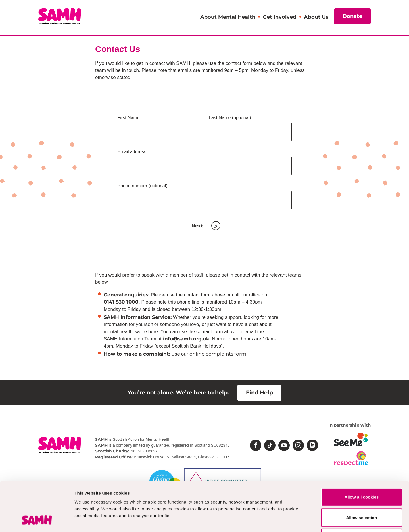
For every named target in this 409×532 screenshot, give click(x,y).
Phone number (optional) (143, 186)
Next (204, 226)
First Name (129, 118)
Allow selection (361, 474)
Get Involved (279, 17)
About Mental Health (228, 17)
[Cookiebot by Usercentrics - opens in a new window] (37, 521)
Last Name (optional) (230, 118)
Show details (298, 521)
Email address (132, 152)
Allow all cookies (362, 453)
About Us (316, 17)
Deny (362, 494)
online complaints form (218, 354)
